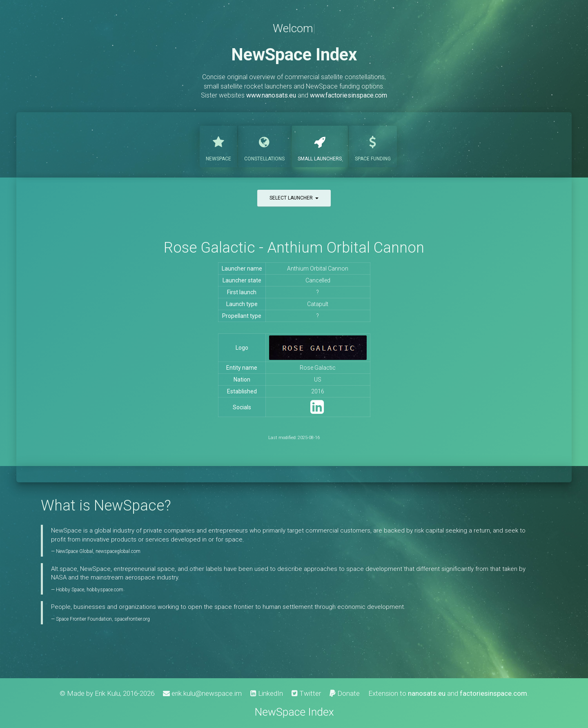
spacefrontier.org (132, 619)
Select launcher (294, 198)
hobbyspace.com (105, 590)
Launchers (320, 146)
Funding (373, 146)
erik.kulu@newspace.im (202, 693)
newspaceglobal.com (118, 551)
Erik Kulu (107, 693)
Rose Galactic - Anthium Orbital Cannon (294, 247)
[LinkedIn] (317, 411)
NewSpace (218, 146)
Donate (345, 693)
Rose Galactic (318, 368)
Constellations (264, 146)
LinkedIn (267, 693)
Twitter (306, 693)
